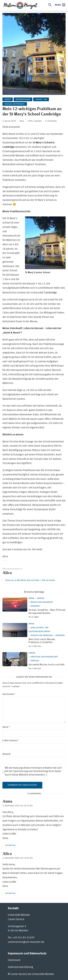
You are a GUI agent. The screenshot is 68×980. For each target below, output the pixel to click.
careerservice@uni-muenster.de (26, 942)
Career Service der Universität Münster (32, 974)
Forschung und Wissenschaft (44, 657)
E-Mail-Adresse (11, 741)
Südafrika (35, 606)
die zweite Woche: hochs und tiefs (46, 665)
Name (6, 727)
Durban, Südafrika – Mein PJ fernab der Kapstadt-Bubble (47, 612)
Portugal (35, 661)
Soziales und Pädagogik (15, 104)
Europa (8, 99)
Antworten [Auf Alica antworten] (10, 893)
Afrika (31, 598)
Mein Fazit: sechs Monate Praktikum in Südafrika (42, 641)
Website (6, 754)
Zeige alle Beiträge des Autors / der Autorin (30, 580)
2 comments (51, 121)
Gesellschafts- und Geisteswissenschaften (39, 630)
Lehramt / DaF (41, 99)
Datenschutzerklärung (20, 967)
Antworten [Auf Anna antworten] (10, 845)
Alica (22, 121)
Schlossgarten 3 (17, 927)
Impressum (14, 960)
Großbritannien (23, 99)
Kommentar (9, 694)
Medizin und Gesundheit (42, 602)
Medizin (41, 598)
